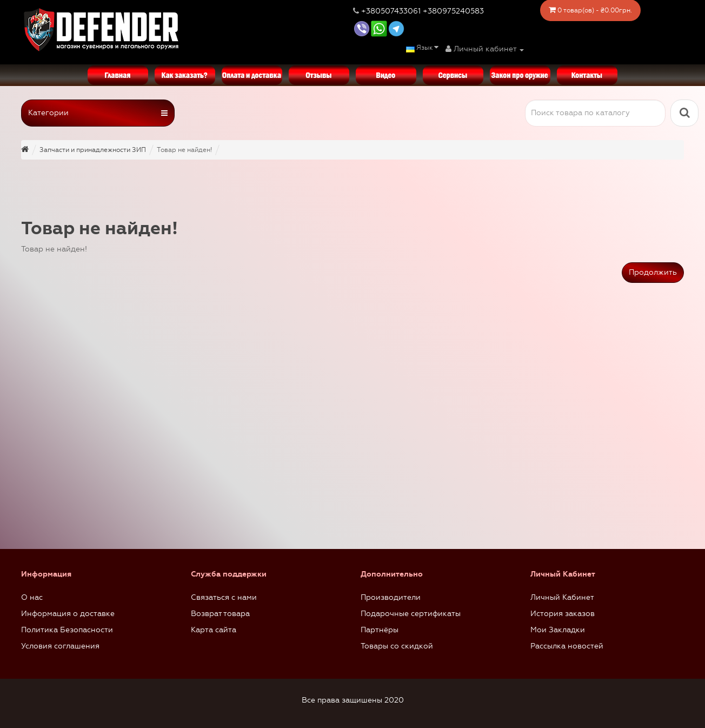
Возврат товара (220, 614)
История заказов (563, 614)
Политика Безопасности (67, 630)
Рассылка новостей (567, 646)
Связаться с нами (224, 597)
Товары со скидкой (397, 646)
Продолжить (653, 272)
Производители (391, 597)
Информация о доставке (68, 614)
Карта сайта (214, 630)
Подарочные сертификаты (411, 614)
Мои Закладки (558, 630)
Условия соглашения (60, 646)
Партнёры (380, 630)
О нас (32, 597)
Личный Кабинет (562, 597)
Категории (98, 113)
